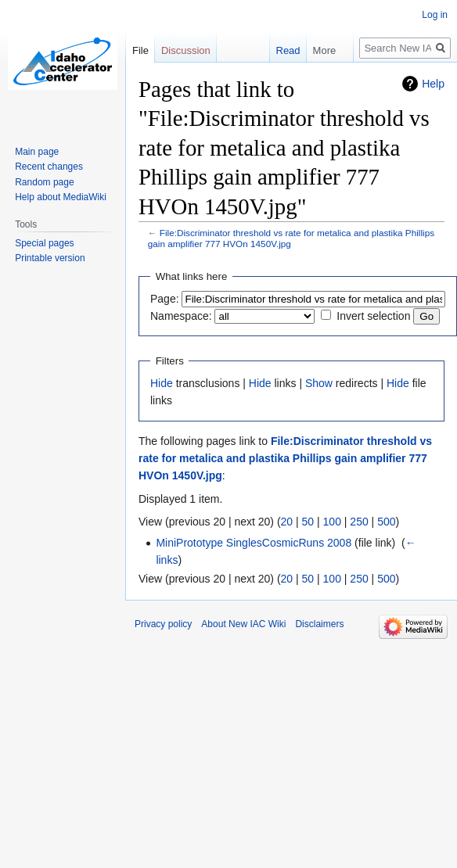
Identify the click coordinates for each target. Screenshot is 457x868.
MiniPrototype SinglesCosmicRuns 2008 (254, 543)
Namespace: (181, 316)
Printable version (50, 258)
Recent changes (49, 167)
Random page (44, 182)
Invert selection (373, 316)
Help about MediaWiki (61, 197)
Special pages (44, 243)
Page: (165, 299)
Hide (162, 383)
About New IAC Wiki (243, 624)
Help (433, 84)
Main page (37, 152)
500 (386, 522)
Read (284, 50)
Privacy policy (163, 624)
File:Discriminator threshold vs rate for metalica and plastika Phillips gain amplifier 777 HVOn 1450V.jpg (285, 459)
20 (287, 522)
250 (359, 522)
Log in (435, 15)
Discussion (186, 50)
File (140, 50)
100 (332, 522)
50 (308, 522)
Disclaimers (319, 624)
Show (319, 383)
